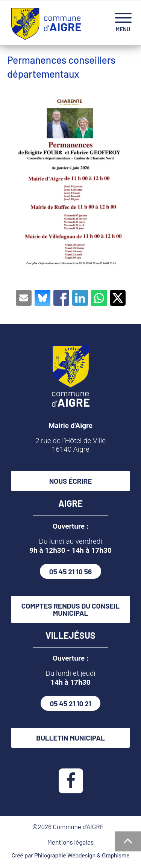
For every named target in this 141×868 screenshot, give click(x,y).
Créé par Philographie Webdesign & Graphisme (71, 856)
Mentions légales (70, 842)
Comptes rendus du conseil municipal (70, 609)
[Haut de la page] (128, 841)
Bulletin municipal (70, 738)
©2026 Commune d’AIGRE (69, 827)
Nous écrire (71, 481)
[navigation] (123, 23)
